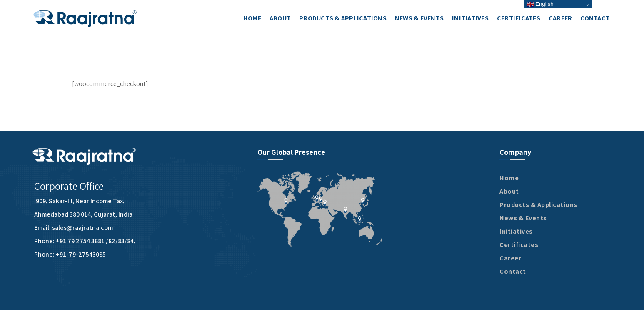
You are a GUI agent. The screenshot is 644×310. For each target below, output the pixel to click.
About (509, 191)
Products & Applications (538, 205)
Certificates (519, 245)
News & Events (523, 218)
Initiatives (516, 231)
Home (509, 178)
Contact (513, 271)
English (540, 4)
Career (510, 258)
